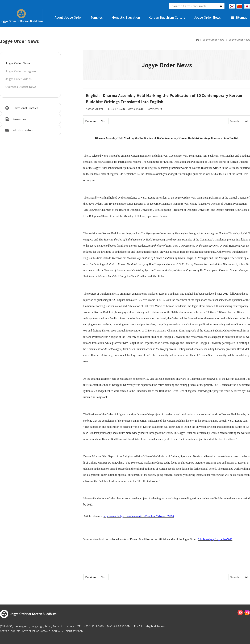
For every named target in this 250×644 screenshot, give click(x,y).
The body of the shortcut (0, 0)
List (246, 121)
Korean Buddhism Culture (167, 17)
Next (104, 121)
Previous (91, 121)
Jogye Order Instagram (21, 71)
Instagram (247, 613)
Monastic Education (126, 17)
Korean (232, 6)
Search (235, 121)
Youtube (240, 613)
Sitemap (241, 17)
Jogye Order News (207, 17)
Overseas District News (21, 87)
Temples (97, 17)
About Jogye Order (68, 17)
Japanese (247, 6)
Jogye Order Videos (18, 79)
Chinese (239, 6)
